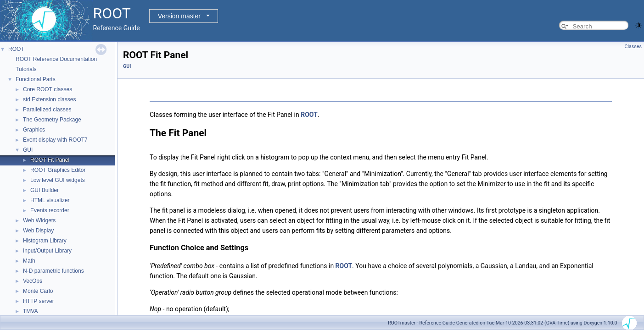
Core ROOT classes (48, 89)
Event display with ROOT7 (55, 140)
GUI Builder (45, 190)
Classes (633, 47)
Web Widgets (39, 220)
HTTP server (39, 301)
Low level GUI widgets (58, 180)
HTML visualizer (50, 200)
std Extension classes (49, 99)
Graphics (34, 130)
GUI (28, 150)
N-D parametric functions (53, 271)
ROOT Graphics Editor (58, 170)
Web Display (38, 231)
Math (29, 261)
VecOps (33, 281)
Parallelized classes (47, 110)
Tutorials (26, 69)
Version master (179, 16)
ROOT (16, 49)
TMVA (30, 311)
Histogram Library (45, 241)
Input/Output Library (47, 251)
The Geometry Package (52, 120)
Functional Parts (36, 79)
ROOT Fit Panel (50, 160)
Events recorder (50, 210)
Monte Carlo (38, 291)
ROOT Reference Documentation (56, 59)
